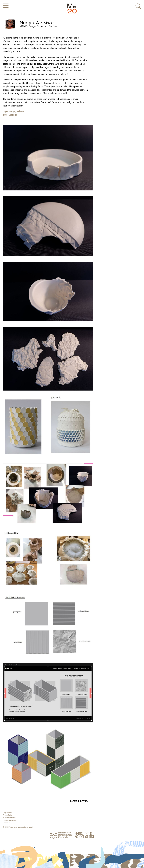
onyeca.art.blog (10, 115)
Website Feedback (10, 818)
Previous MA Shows (10, 820)
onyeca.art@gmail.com (14, 111)
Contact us (7, 823)
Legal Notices (8, 813)
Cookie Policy (8, 815)
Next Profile (79, 801)
